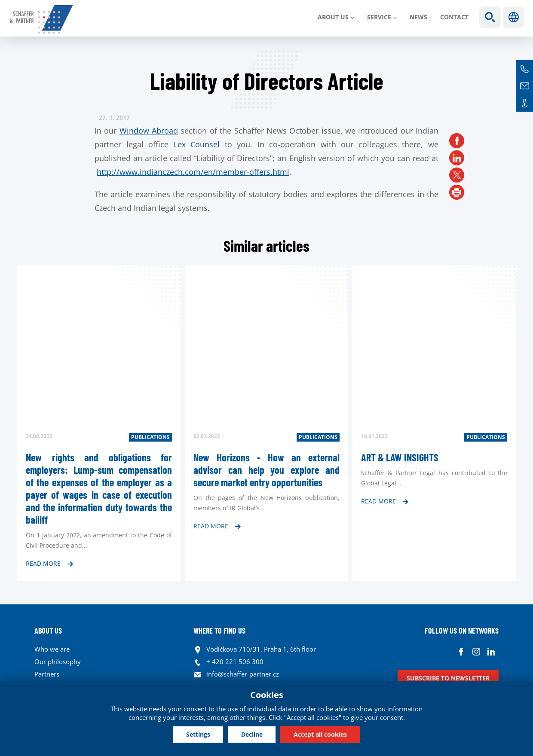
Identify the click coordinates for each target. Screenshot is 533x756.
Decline (252, 734)
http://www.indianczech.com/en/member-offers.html (193, 172)
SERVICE (379, 17)
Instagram (476, 651)
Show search (490, 17)
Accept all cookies (320, 734)
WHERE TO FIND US (219, 631)
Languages (514, 17)
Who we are (52, 649)
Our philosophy (58, 661)
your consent (187, 709)
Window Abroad (149, 131)
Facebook (461, 651)
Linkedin (491, 651)
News (418, 17)
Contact (454, 17)
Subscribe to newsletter (448, 678)
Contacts (524, 103)
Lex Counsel (197, 144)
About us (333, 17)
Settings (198, 734)
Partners (47, 674)
